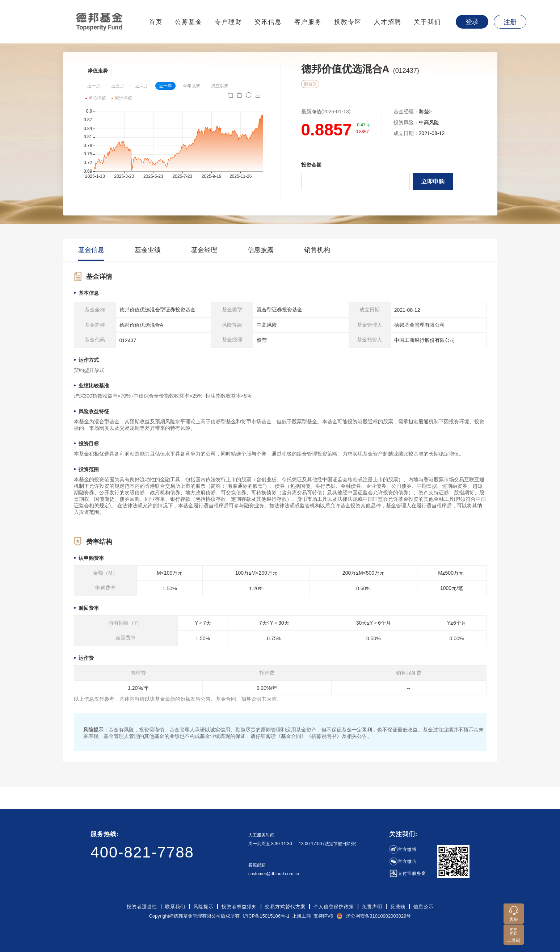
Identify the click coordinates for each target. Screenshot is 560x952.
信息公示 (424, 907)
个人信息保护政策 (334, 907)
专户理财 (228, 22)
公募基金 (189, 22)
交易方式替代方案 (285, 907)
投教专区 (348, 22)
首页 (156, 22)
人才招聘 (388, 22)
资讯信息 (268, 22)
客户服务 (308, 22)
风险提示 (203, 907)
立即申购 (433, 182)
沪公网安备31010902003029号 (378, 916)
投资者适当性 (142, 907)
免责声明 (372, 907)
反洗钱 (398, 907)
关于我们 (428, 22)
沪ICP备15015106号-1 (266, 916)
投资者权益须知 (239, 907)
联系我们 (175, 907)
